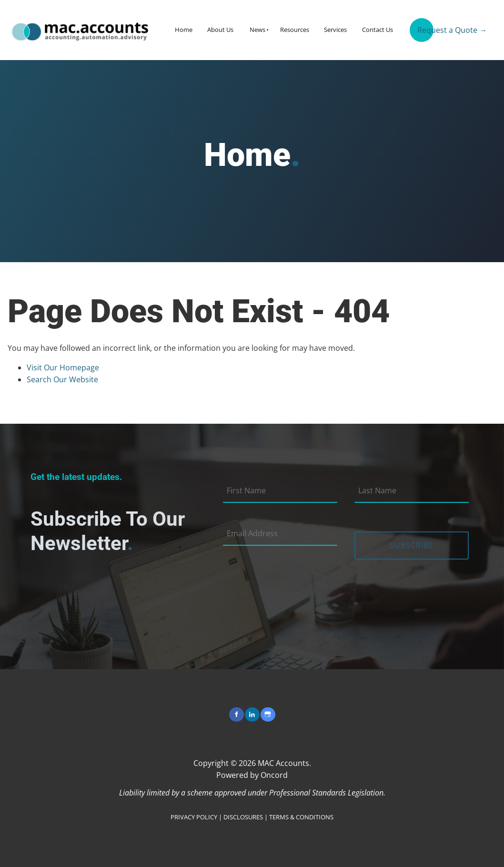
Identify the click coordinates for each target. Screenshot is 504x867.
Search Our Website (62, 379)
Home (184, 30)
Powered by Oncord (252, 775)
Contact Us (378, 30)
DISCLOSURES (243, 817)
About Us (220, 30)
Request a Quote (440, 26)
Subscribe (412, 545)
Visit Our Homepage (63, 367)
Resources (295, 30)
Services (335, 30)
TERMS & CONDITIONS (301, 817)
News (257, 30)
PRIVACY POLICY (194, 817)
